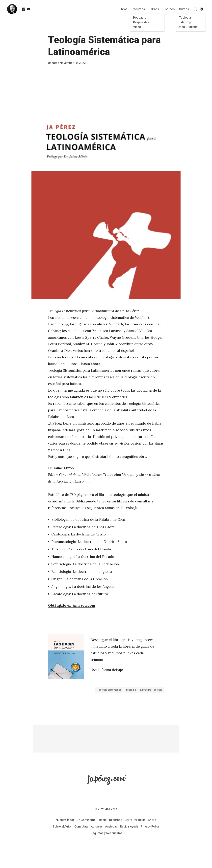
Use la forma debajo (107, 670)
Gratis (155, 9)
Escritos (169, 9)
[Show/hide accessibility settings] (202, 9)
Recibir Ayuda (129, 827)
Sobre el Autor (62, 827)
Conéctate (81, 827)
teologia (131, 690)
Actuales (97, 827)
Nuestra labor (65, 820)
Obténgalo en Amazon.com (72, 605)
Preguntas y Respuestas (106, 833)
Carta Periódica (135, 820)
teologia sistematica (109, 690)
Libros (123, 9)
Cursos (184, 9)
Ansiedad (111, 827)
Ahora (152, 820)
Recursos (138, 9)
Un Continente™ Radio (92, 820)
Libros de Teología (151, 690)
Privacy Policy (150, 827)
